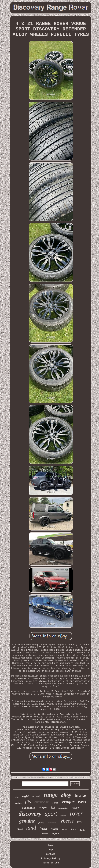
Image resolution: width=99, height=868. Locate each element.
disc (17, 797)
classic (82, 830)
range (51, 795)
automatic (29, 808)
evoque (68, 802)
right (25, 796)
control (63, 816)
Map (51, 850)
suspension (63, 808)
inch (74, 829)
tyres (82, 802)
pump (41, 822)
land (31, 828)
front (43, 829)
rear (56, 802)
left (53, 807)
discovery (30, 814)
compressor (52, 823)
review (76, 808)
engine (18, 803)
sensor (45, 833)
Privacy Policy (51, 858)
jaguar (56, 833)
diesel (20, 829)
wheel (36, 796)
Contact (51, 854)
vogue (43, 807)
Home (51, 845)
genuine (27, 821)
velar (65, 829)
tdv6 (80, 822)
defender (42, 802)
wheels (67, 821)
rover (76, 814)
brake (80, 795)
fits (28, 801)
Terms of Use (51, 863)
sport (51, 814)
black (54, 829)
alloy (66, 795)
